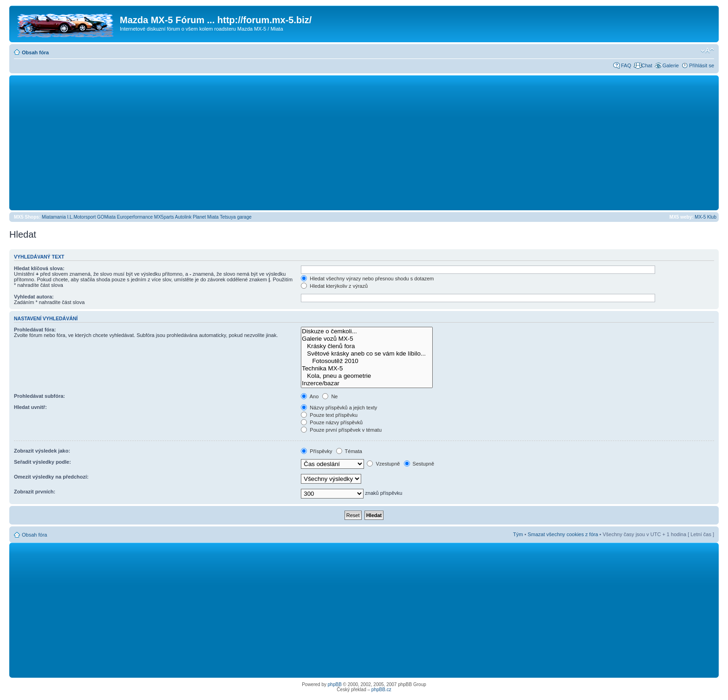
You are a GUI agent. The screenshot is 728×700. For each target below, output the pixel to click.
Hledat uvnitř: (30, 407)
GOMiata (106, 217)
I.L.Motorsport (82, 217)
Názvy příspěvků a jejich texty (339, 408)
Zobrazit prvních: (35, 492)
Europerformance (135, 217)
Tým (518, 534)
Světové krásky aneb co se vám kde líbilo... (367, 354)
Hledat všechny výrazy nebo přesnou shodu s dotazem (367, 279)
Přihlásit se (702, 65)
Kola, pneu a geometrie (367, 376)
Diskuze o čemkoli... (367, 331)
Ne (330, 396)
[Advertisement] (364, 143)
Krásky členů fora (367, 346)
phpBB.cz (381, 690)
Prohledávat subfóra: (39, 396)
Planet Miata (206, 217)
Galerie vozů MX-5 (367, 339)
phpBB (335, 684)
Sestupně (419, 464)
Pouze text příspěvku (329, 415)
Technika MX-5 (367, 369)
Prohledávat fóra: (35, 330)
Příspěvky (316, 451)
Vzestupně (383, 464)
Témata (349, 451)
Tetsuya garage (235, 217)
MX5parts (164, 217)
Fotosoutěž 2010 (367, 361)
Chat (647, 65)
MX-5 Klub (705, 217)
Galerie (671, 65)
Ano (310, 396)
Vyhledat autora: (34, 297)
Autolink (183, 217)
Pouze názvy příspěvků (332, 422)
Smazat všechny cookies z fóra (563, 534)
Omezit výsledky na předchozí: (51, 477)
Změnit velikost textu (707, 51)
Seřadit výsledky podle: (42, 462)
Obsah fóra (35, 52)
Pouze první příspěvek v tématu (341, 430)
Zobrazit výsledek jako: (42, 451)
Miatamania (54, 217)
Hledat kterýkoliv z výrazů (334, 286)
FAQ (626, 65)
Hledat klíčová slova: (39, 268)
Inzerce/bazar (367, 383)
